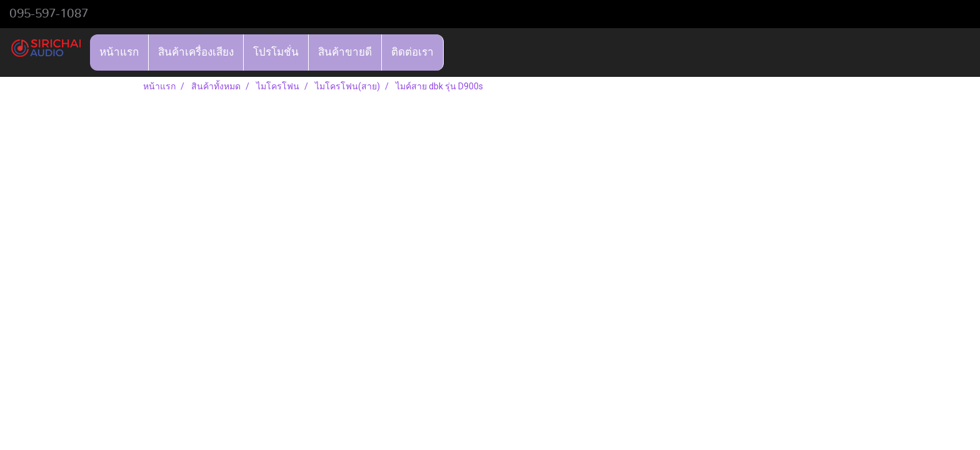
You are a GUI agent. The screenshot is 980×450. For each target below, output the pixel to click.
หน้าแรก (119, 52)
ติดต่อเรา (412, 52)
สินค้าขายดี (345, 52)
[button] (455, 52)
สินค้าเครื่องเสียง (196, 52)
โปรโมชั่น (276, 52)
